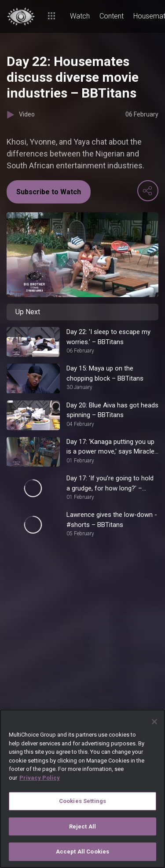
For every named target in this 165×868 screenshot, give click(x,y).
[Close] (154, 722)
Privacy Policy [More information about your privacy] (40, 778)
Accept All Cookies (82, 852)
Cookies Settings (82, 801)
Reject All (82, 826)
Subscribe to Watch (49, 192)
